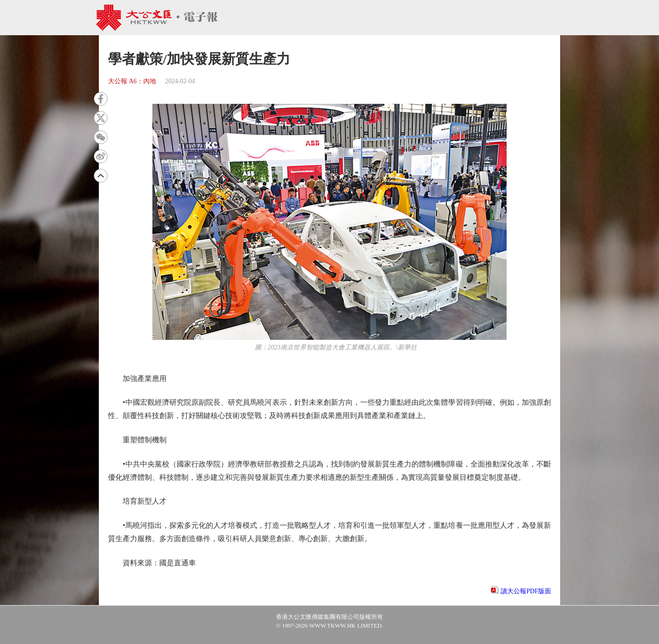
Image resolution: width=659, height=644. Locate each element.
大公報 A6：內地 (132, 81)
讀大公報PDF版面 (526, 591)
